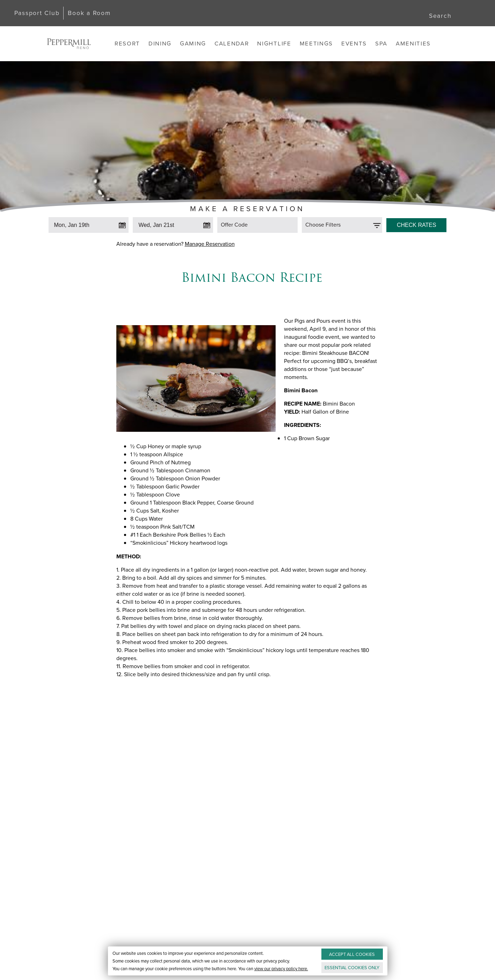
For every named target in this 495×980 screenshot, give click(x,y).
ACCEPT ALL (352, 954)
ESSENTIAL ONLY (352, 968)
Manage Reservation (210, 244)
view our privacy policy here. (281, 969)
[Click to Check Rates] (416, 223)
